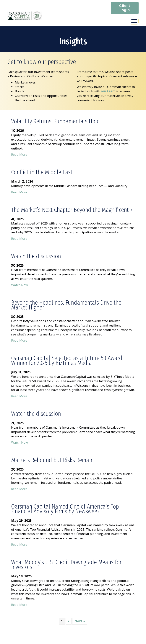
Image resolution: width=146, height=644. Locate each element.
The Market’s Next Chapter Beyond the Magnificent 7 (72, 210)
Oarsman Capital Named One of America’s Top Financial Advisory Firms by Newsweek (65, 509)
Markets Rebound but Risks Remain (52, 460)
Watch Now (20, 285)
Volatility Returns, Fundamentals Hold (56, 121)
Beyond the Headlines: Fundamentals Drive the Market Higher (66, 305)
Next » (80, 621)
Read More (19, 154)
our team (108, 91)
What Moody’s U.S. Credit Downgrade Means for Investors (66, 564)
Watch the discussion (36, 256)
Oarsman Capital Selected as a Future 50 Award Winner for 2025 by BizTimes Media (67, 360)
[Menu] (134, 21)
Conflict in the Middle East (42, 172)
